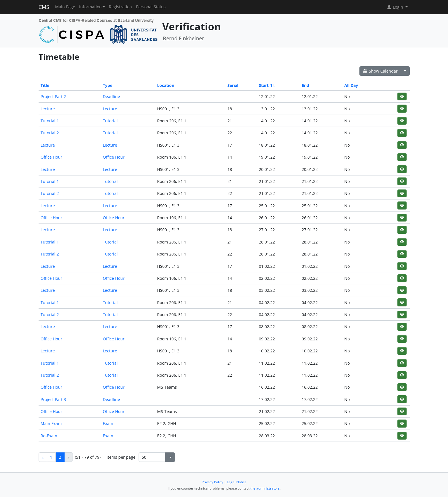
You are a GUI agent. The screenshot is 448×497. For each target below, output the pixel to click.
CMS (44, 7)
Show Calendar (380, 71)
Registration (120, 7)
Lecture (48, 109)
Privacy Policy (212, 482)
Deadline (111, 96)
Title (45, 85)
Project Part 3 (53, 399)
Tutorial (110, 121)
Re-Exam (49, 436)
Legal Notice (237, 482)
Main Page (65, 7)
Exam (108, 423)
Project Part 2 (53, 96)
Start (266, 85)
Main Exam (51, 423)
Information (90, 7)
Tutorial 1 (50, 121)
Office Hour (51, 157)
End (305, 85)
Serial (233, 85)
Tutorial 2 (50, 133)
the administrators (265, 488)
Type (108, 85)
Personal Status (151, 7)
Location (166, 85)
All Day (351, 85)
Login (395, 7)
